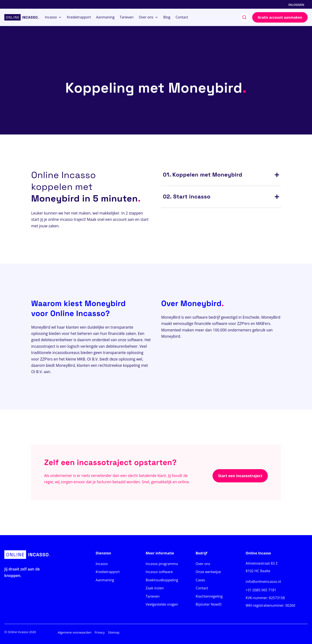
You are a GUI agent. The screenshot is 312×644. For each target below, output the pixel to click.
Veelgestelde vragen (162, 604)
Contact (202, 588)
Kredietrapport (108, 572)
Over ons (203, 564)
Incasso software (159, 572)
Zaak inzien (155, 588)
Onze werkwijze (208, 572)
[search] (244, 17)
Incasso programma (162, 564)
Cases (200, 580)
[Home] (22, 17)
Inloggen (296, 5)
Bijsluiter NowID (209, 604)
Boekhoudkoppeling (162, 580)
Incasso (102, 564)
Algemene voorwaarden (74, 632)
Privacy (100, 632)
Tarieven (153, 596)
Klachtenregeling (209, 596)
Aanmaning (105, 580)
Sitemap (114, 632)
